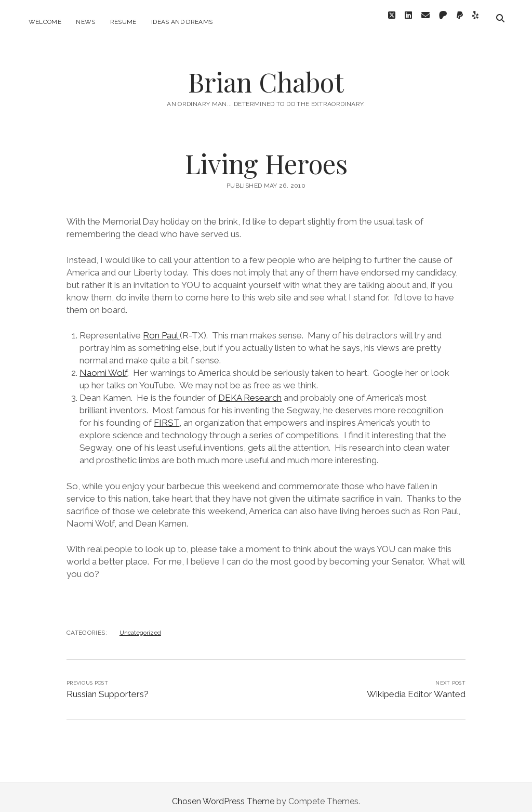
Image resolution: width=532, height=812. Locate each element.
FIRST (167, 414)
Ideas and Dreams (182, 22)
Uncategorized (140, 624)
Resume (123, 22)
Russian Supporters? (108, 686)
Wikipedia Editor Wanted (416, 686)
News (85, 22)
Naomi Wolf (103, 364)
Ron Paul (161, 327)
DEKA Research (250, 389)
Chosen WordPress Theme (223, 793)
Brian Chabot (266, 73)
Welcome (45, 22)
